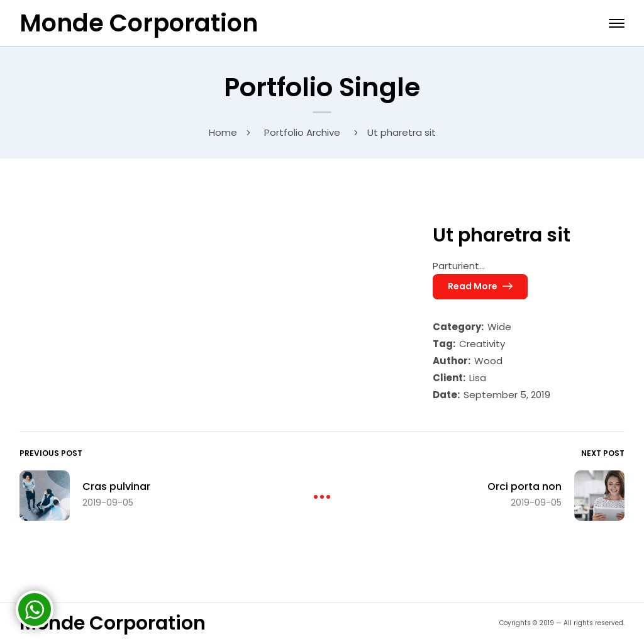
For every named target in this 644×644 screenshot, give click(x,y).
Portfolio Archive (302, 132)
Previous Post (51, 453)
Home (223, 132)
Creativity (482, 344)
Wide (499, 327)
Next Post (603, 453)
